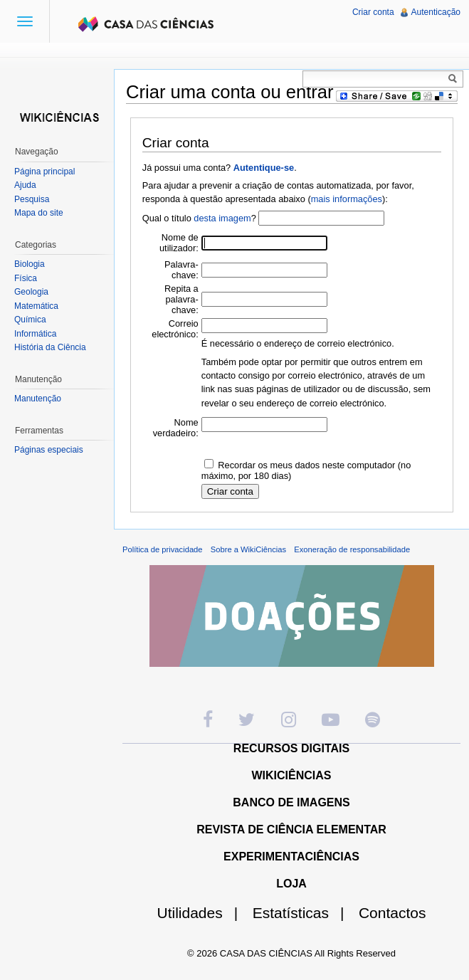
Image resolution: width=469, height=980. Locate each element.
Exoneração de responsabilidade (352, 549)
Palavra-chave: (181, 270)
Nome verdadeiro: (176, 428)
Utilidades (204, 913)
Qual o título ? (199, 218)
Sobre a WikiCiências (248, 549)
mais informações (347, 199)
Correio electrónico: (175, 329)
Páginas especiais (49, 450)
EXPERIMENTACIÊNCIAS (291, 857)
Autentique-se (264, 168)
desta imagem (222, 218)
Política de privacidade (163, 549)
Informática (35, 334)
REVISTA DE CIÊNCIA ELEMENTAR (291, 829)
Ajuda (25, 185)
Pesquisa (32, 199)
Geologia (31, 292)
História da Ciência (50, 347)
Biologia (30, 264)
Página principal (44, 172)
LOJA (291, 884)
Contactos (392, 913)
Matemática (36, 306)
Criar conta (373, 12)
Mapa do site (39, 213)
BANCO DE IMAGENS (291, 802)
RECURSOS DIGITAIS (291, 748)
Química (30, 320)
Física (26, 278)
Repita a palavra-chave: (181, 299)
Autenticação (436, 12)
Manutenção (38, 399)
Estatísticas (304, 913)
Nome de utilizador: (179, 243)
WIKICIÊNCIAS (292, 775)
